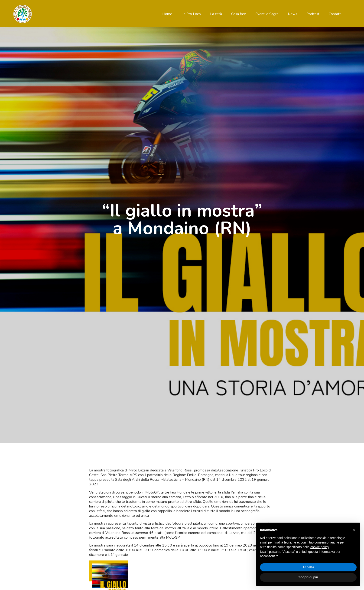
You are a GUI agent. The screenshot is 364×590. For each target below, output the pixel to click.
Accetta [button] (308, 567)
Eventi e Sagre (267, 14)
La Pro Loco (191, 14)
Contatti (335, 14)
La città (216, 14)
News (292, 14)
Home (167, 14)
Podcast (313, 14)
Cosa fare (239, 14)
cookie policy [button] (320, 547)
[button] (354, 530)
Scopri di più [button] (308, 577)
